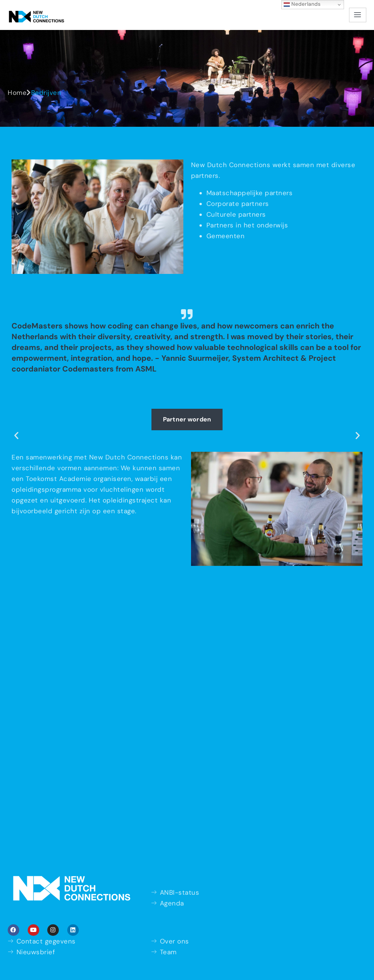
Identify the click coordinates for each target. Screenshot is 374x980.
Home (17, 93)
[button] (17, 435)
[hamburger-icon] (358, 15)
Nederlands (302, 4)
